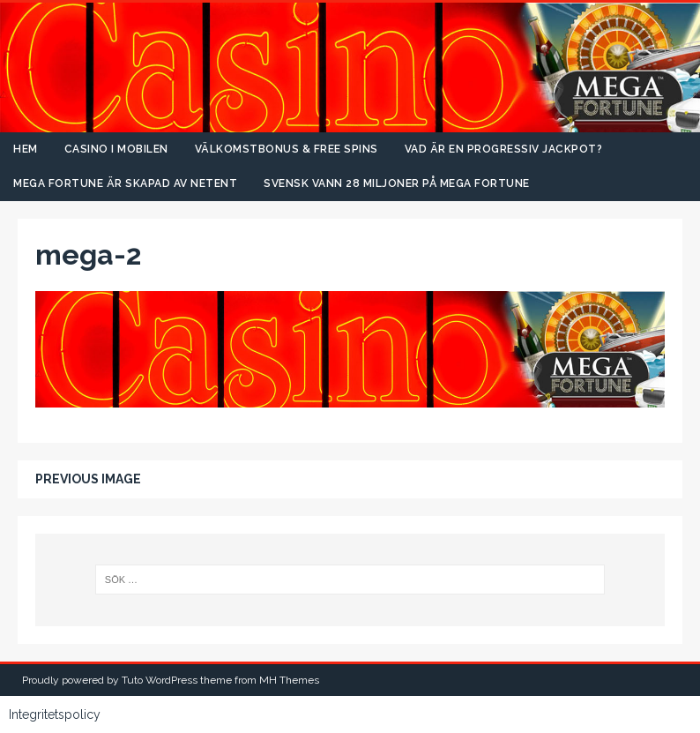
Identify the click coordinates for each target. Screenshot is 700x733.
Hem (26, 149)
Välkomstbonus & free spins (287, 149)
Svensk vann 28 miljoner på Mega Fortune (397, 183)
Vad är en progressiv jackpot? (504, 149)
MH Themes (289, 680)
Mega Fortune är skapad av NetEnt (125, 183)
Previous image (88, 479)
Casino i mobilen (116, 149)
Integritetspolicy (55, 714)
